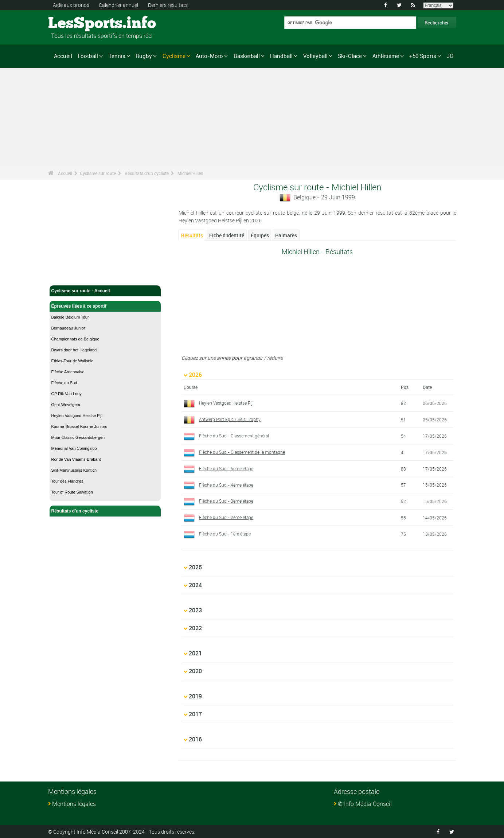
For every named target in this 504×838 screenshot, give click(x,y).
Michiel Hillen (190, 173)
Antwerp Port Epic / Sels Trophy (230, 419)
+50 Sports (423, 56)
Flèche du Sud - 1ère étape (225, 534)
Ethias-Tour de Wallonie (73, 361)
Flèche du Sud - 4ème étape (226, 485)
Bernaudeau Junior (68, 328)
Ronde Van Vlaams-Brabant (76, 459)
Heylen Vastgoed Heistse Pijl (77, 416)
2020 (195, 671)
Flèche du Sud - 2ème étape (226, 517)
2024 (195, 585)
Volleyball (315, 56)
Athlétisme (386, 56)
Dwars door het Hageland (74, 350)
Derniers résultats (168, 5)
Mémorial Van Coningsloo (74, 448)
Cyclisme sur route (98, 173)
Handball (281, 56)
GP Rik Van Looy (67, 394)
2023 (195, 610)
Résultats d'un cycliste (147, 173)
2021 (195, 653)
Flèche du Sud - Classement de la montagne (242, 452)
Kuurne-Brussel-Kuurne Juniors (79, 426)
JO (450, 56)
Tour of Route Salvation (72, 492)
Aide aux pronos (71, 5)
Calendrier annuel (118, 5)
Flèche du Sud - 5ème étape (226, 468)
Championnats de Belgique (75, 339)
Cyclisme (174, 56)
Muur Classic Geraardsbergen (78, 437)
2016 (195, 739)
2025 (195, 567)
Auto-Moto (209, 56)
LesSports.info (76, 24)
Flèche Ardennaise (68, 372)
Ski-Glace (350, 56)
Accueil (63, 56)
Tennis (117, 56)
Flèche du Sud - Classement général (234, 436)
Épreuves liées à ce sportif (105, 306)
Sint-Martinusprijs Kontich (74, 470)
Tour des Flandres (67, 481)
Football (88, 56)
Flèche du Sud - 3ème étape (226, 501)
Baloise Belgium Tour (70, 317)
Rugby (144, 56)
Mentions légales (74, 804)
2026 (195, 375)
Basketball (247, 56)
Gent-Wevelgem (66, 405)
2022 (195, 628)
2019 (195, 696)
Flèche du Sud (64, 383)
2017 (195, 714)
